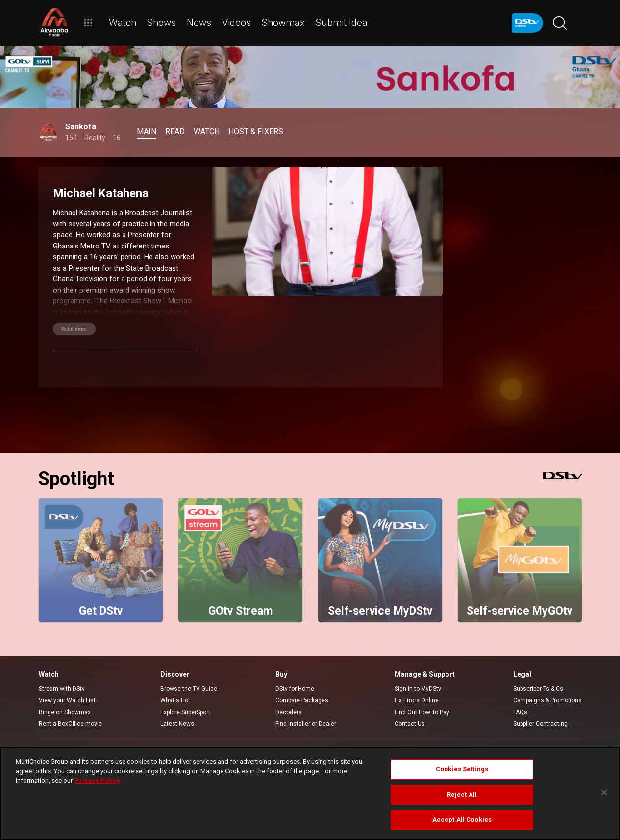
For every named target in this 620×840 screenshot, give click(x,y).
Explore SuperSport (185, 712)
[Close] (604, 792)
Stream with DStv (62, 689)
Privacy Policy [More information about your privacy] (98, 780)
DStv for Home (295, 689)
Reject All (462, 795)
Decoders (289, 712)
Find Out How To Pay (422, 712)
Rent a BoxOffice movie (70, 724)
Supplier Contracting (540, 724)
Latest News (177, 724)
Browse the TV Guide (189, 689)
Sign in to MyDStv (418, 689)
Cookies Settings (462, 769)
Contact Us (410, 724)
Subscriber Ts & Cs (538, 689)
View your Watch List (67, 700)
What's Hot (175, 700)
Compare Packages (302, 700)
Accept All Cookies (462, 820)
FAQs (520, 712)
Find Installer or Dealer (306, 724)
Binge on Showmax (65, 712)
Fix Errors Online (417, 700)
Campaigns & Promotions (547, 700)
